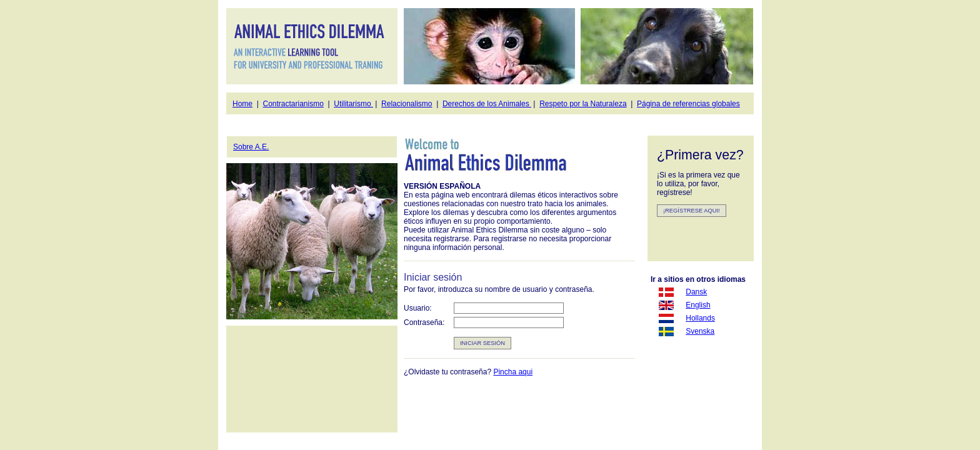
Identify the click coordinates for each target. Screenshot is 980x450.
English (698, 305)
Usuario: (418, 308)
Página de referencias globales (688, 104)
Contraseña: (424, 322)
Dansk (696, 292)
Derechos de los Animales (487, 104)
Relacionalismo (407, 104)
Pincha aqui (513, 372)
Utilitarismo (353, 104)
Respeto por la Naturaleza (583, 104)
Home (242, 104)
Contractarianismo (293, 104)
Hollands (700, 318)
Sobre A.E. (251, 147)
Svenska (700, 331)
